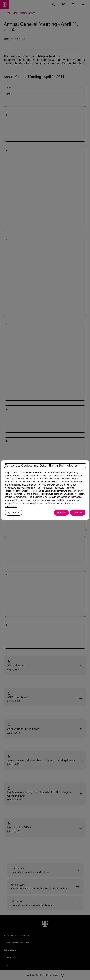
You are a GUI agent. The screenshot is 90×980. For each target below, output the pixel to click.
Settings (14, 513)
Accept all (78, 513)
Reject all (61, 513)
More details (11, 506)
